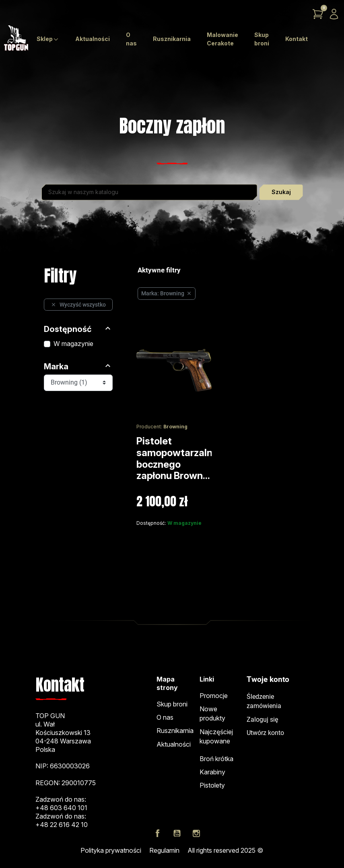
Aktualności (174, 744)
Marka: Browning (167, 293)
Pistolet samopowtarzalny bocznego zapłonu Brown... (177, 458)
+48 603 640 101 (61, 808)
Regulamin (164, 850)
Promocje (214, 696)
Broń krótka (216, 759)
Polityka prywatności (111, 850)
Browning (175, 427)
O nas (165, 717)
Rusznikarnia (175, 731)
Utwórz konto (265, 733)
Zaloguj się (262, 720)
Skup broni (172, 704)
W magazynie (73, 344)
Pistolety (212, 785)
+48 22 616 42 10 (62, 825)
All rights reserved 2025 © (225, 850)
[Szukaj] (149, 192)
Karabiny (212, 772)
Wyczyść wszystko (78, 305)
